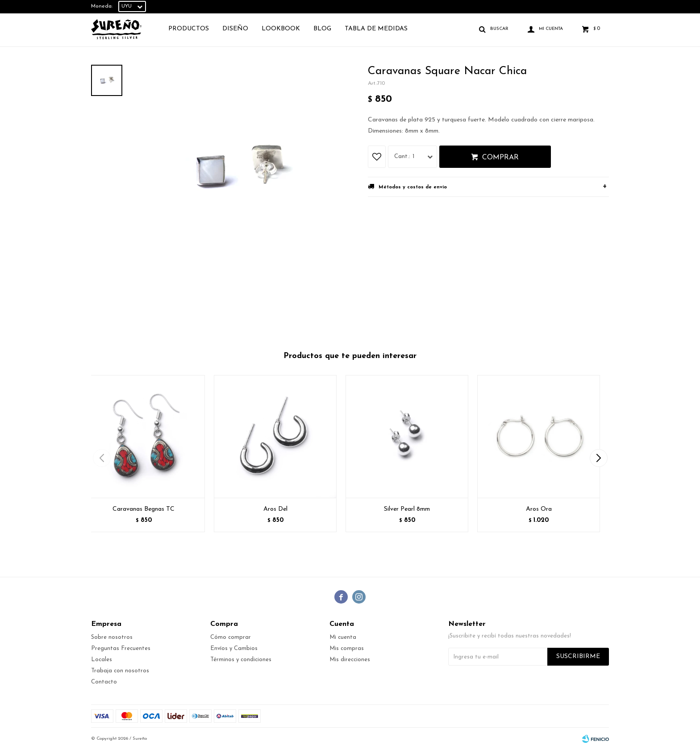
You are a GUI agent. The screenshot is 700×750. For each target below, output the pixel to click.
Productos (189, 29)
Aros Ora (539, 509)
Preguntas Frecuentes (121, 648)
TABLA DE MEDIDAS (376, 29)
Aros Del (275, 509)
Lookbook (281, 29)
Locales (102, 660)
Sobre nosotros (112, 637)
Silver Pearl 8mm (407, 509)
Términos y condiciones (241, 660)
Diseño (235, 29)
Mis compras (347, 648)
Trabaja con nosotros (120, 671)
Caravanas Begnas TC (144, 509)
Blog (322, 29)
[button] (598, 458)
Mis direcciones (350, 660)
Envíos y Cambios (234, 648)
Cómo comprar (231, 637)
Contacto (104, 682)
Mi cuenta (343, 637)
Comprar (500, 158)
